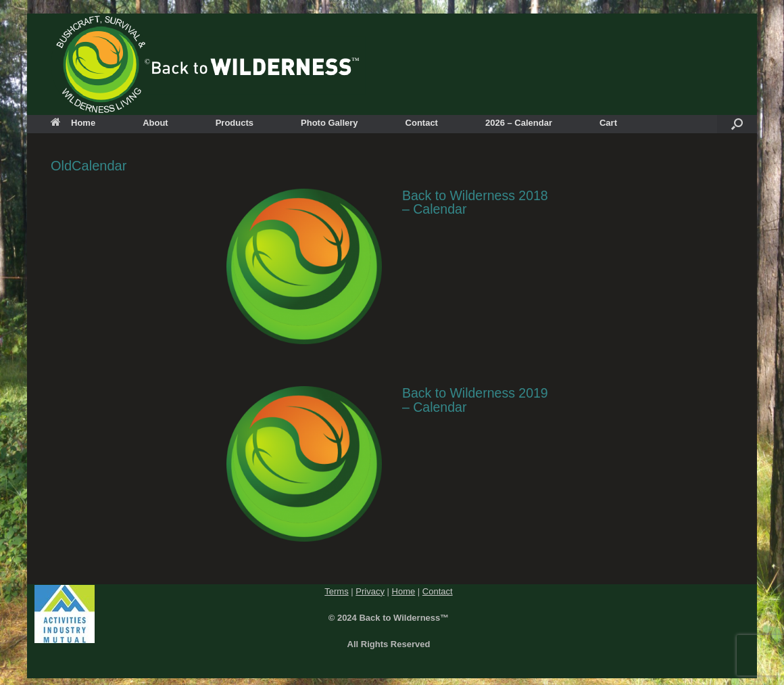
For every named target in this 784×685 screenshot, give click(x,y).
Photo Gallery (329, 123)
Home (73, 123)
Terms (336, 591)
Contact (422, 123)
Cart (608, 123)
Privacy (370, 591)
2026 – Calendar (519, 123)
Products (235, 123)
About (155, 123)
